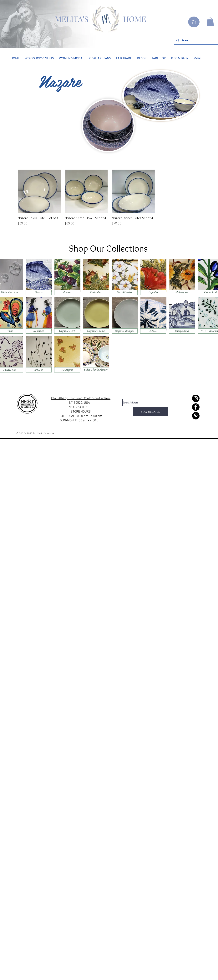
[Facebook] (196, 407)
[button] (210, 22)
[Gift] (194, 22)
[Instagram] (196, 398)
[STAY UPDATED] (151, 412)
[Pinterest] (196, 416)
